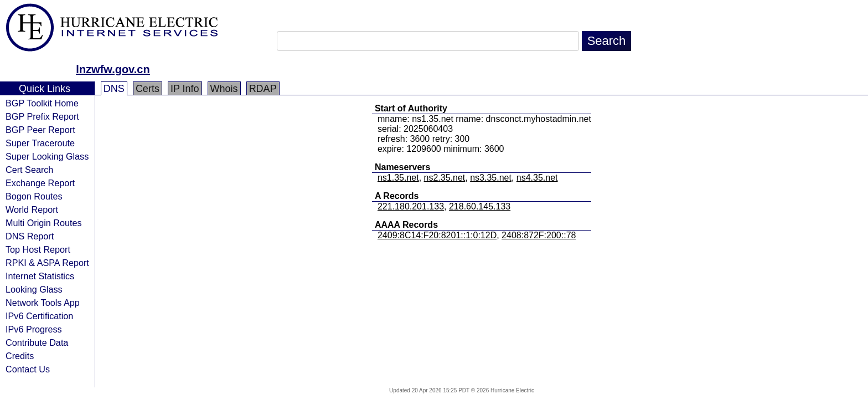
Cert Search (29, 170)
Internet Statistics (40, 276)
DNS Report (30, 236)
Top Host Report (38, 249)
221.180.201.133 (411, 206)
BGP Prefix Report (42, 116)
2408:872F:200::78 (539, 235)
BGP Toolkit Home (42, 103)
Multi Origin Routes (44, 223)
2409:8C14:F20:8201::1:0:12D (437, 235)
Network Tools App (43, 303)
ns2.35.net (445, 178)
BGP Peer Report (40, 130)
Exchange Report (40, 183)
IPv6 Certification (39, 316)
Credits (20, 356)
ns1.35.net (398, 178)
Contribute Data (37, 342)
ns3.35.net (491, 178)
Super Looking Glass (47, 156)
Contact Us (28, 369)
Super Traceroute (40, 143)
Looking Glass (34, 289)
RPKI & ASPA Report (47, 263)
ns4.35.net (537, 178)
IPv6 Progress (34, 329)
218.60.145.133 (480, 206)
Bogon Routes (34, 196)
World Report (32, 209)
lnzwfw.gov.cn (113, 69)
